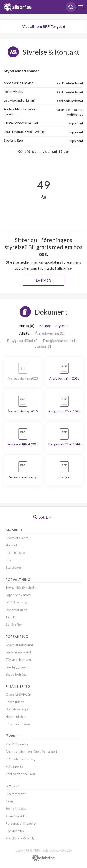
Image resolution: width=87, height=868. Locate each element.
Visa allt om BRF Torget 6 (43, 26)
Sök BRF (43, 517)
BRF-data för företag (21, 759)
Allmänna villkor (17, 816)
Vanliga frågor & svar (20, 774)
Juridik (10, 617)
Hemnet (11, 545)
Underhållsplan (16, 610)
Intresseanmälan (18, 724)
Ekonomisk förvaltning (22, 587)
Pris (8, 560)
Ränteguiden (15, 702)
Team (10, 801)
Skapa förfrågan (17, 674)
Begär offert (14, 624)
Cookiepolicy (15, 831)
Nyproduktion (16, 716)
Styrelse (62, 326)
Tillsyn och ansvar (18, 659)
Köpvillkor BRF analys (21, 838)
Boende (45, 326)
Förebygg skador (18, 667)
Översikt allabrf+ (18, 538)
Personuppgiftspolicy (21, 823)
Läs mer (43, 280)
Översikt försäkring (20, 645)
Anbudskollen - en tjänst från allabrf (31, 752)
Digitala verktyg (17, 602)
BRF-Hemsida (15, 553)
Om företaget (16, 794)
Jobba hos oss (16, 809)
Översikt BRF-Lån (18, 694)
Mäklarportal (15, 766)
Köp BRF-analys (17, 744)
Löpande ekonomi (18, 595)
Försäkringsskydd (18, 652)
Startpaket (13, 567)
